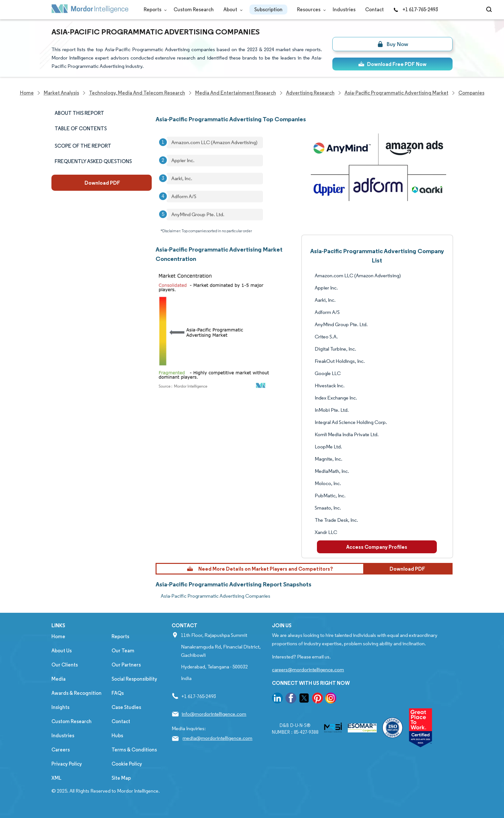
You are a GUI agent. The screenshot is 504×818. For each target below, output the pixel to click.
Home (58, 636)
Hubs (117, 735)
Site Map (121, 778)
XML (56, 778)
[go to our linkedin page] (277, 699)
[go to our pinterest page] (318, 699)
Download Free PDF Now (392, 64)
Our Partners (126, 665)
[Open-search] (490, 10)
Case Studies (126, 707)
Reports (154, 9)
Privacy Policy (67, 764)
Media (59, 679)
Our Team (123, 651)
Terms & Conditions (134, 750)
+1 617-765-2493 (416, 9)
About (232, 9)
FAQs (118, 693)
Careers (61, 750)
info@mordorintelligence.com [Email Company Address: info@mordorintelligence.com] (214, 714)
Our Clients (65, 665)
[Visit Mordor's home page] (90, 10)
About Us (62, 651)
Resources (310, 9)
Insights (60, 707)
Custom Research (194, 9)
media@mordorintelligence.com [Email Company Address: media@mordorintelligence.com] (217, 738)
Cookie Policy (127, 764)
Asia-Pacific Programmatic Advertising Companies (216, 596)
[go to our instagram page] (331, 699)
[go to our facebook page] (291, 699)
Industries (344, 9)
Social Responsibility (134, 679)
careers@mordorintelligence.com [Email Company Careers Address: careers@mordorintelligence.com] (308, 670)
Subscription (268, 9)
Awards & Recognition (76, 693)
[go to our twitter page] (304, 699)
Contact (374, 9)
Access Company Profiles (377, 547)
